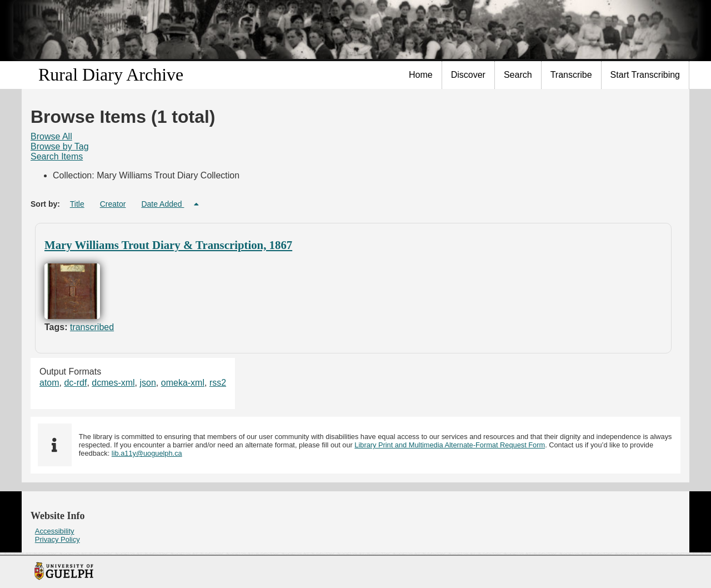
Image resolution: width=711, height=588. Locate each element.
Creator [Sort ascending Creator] (113, 204)
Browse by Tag (60, 146)
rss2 (218, 383)
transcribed (92, 327)
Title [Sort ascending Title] (77, 204)
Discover (468, 75)
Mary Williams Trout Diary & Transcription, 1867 (168, 245)
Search (518, 75)
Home (421, 75)
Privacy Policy (57, 539)
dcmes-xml (113, 383)
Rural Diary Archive (111, 74)
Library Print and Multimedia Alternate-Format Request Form (450, 445)
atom (49, 383)
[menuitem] (421, 75)
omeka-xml (183, 383)
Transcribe (571, 75)
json (148, 383)
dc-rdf (75, 383)
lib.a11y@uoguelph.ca (147, 453)
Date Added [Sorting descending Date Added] (162, 204)
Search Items (57, 156)
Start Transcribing (645, 75)
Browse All (51, 136)
